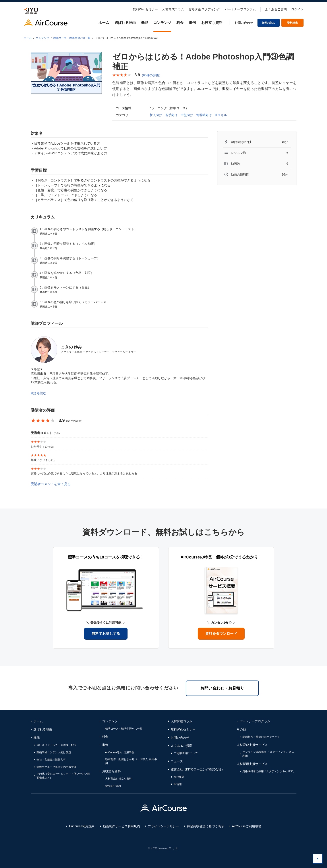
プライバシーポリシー (163, 826)
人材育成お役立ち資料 (118, 779)
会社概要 (179, 777)
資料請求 (292, 23)
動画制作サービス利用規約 (121, 826)
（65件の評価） (151, 75)
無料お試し (269, 23)
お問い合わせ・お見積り (222, 688)
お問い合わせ (244, 23)
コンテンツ (162, 23)
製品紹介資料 (113, 786)
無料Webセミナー (145, 9)
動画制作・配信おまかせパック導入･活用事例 (131, 761)
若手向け (171, 115)
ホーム (104, 23)
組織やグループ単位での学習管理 (56, 767)
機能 (145, 23)
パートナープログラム (240, 9)
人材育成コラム (173, 9)
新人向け (156, 115)
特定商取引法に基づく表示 (205, 826)
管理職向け (204, 115)
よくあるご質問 (276, 9)
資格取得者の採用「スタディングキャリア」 (269, 771)
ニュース (177, 761)
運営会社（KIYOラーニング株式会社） (198, 769)
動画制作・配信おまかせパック (261, 737)
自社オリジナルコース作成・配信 (56, 745)
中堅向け (187, 115)
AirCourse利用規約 (81, 826)
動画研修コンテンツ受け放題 (54, 752)
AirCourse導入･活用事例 (120, 752)
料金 (180, 23)
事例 (192, 23)
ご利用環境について (186, 753)
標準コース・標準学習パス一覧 (72, 38)
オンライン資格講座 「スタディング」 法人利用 (268, 754)
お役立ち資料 (212, 23)
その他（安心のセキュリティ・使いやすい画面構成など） (63, 776)
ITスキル (221, 115)
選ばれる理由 (125, 23)
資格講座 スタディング (204, 9)
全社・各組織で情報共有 (51, 760)
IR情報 (178, 784)
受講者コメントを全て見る (51, 484)
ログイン (297, 9)
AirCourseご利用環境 (247, 826)
